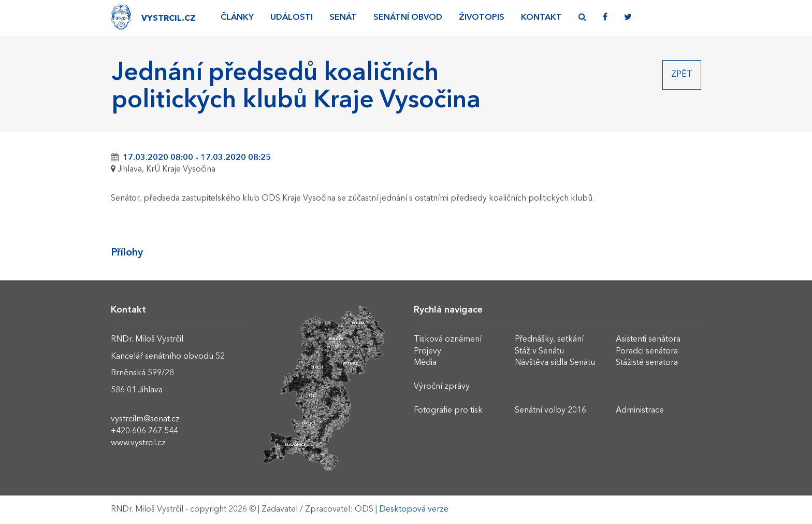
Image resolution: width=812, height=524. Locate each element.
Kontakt (541, 18)
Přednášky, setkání (549, 339)
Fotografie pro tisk (448, 410)
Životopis (482, 18)
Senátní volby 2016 (550, 410)
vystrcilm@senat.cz (145, 419)
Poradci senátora (647, 351)
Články (237, 18)
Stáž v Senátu (539, 351)
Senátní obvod (408, 18)
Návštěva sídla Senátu (555, 363)
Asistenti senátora (648, 339)
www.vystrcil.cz (138, 443)
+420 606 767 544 (144, 431)
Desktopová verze (414, 509)
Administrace (640, 410)
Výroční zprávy (442, 387)
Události (292, 18)
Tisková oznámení (448, 339)
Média (425, 363)
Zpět (682, 75)
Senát (343, 18)
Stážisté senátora (647, 363)
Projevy (427, 351)
